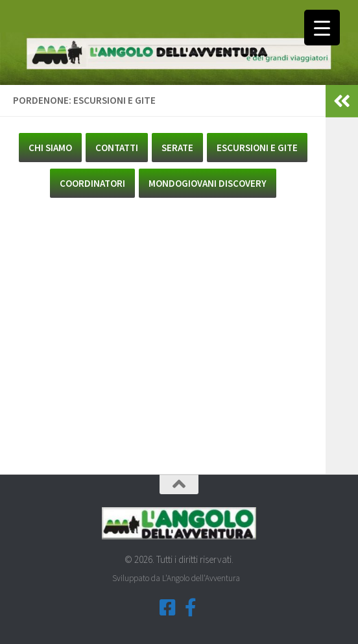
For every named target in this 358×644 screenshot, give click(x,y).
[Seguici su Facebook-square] (167, 608)
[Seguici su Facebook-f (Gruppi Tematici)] (191, 608)
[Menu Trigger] (322, 28)
